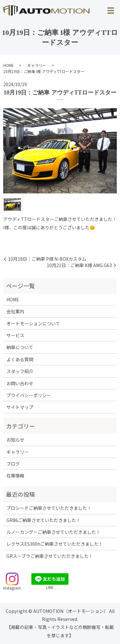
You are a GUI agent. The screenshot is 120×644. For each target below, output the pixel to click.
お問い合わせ (20, 383)
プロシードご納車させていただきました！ (49, 508)
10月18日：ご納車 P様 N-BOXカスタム (47, 259)
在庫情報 (15, 476)
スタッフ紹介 (20, 371)
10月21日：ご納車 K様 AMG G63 (79, 265)
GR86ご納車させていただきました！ (44, 520)
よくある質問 (20, 359)
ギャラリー (37, 65)
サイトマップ (20, 407)
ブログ (13, 464)
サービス (15, 335)
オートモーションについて (33, 323)
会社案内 (15, 311)
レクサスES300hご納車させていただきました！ (55, 544)
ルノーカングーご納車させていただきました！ (53, 532)
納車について (20, 347)
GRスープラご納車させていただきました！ (50, 556)
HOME (8, 65)
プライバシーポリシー (29, 395)
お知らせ (15, 440)
